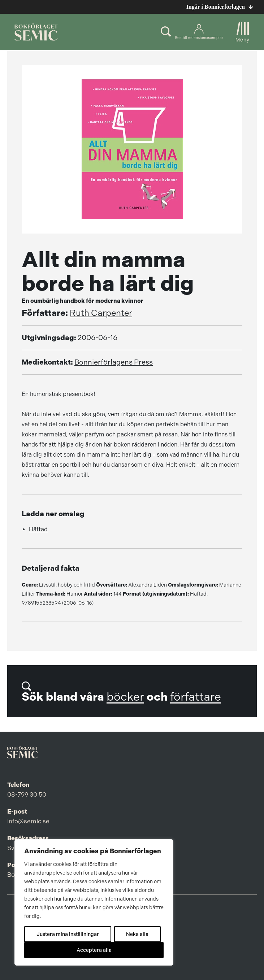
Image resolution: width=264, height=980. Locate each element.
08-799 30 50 (27, 794)
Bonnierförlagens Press (114, 362)
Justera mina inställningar (68, 934)
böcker (125, 697)
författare (196, 697)
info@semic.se (28, 821)
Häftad (38, 529)
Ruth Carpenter (101, 313)
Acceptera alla (94, 950)
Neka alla (137, 934)
